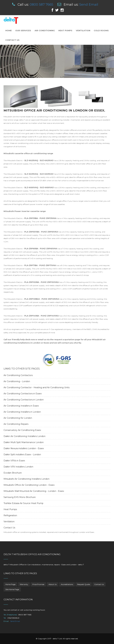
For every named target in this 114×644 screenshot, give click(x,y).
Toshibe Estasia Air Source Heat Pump (23, 503)
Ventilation (83, 30)
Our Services (23, 30)
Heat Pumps (65, 30)
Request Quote (84, 584)
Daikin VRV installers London (18, 467)
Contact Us (12, 40)
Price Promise (38, 584)
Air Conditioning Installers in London (22, 412)
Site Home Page (12, 589)
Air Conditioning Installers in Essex (21, 406)
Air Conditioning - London (17, 381)
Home (9, 30)
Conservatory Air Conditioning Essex (22, 430)
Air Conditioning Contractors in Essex (23, 394)
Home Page (10, 584)
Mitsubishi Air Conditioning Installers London (26, 479)
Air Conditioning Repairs (16, 424)
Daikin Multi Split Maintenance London (24, 442)
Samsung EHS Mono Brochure (20, 497)
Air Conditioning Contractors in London (24, 400)
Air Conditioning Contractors (18, 375)
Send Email (89, 5)
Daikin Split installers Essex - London (22, 455)
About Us (53, 584)
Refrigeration (10, 515)
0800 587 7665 (41, 5)
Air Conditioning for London (18, 418)
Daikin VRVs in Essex (14, 461)
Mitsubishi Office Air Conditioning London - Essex (29, 485)
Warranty (24, 584)
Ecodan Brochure (13, 473)
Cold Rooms (101, 30)
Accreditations (67, 584)
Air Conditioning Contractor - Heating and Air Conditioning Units (37, 387)
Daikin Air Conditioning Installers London (24, 436)
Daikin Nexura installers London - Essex (24, 448)
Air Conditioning (45, 30)
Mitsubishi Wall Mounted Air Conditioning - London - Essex (34, 491)
